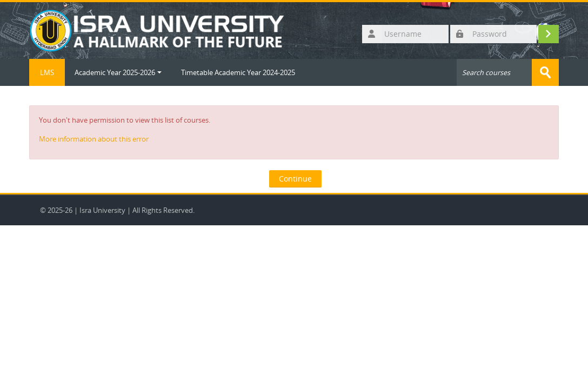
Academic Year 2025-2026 (118, 72)
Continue (295, 179)
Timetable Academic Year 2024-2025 (238, 72)
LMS (47, 72)
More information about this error (94, 139)
